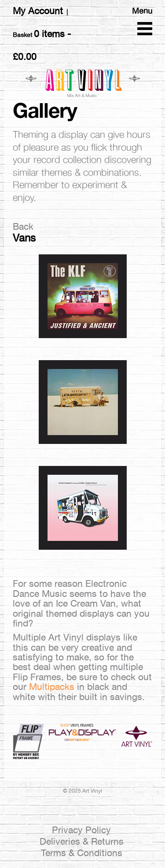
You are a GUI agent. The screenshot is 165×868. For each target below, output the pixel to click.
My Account (38, 11)
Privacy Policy (81, 830)
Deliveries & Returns (82, 841)
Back (23, 226)
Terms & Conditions (82, 853)
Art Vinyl (83, 83)
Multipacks (52, 687)
